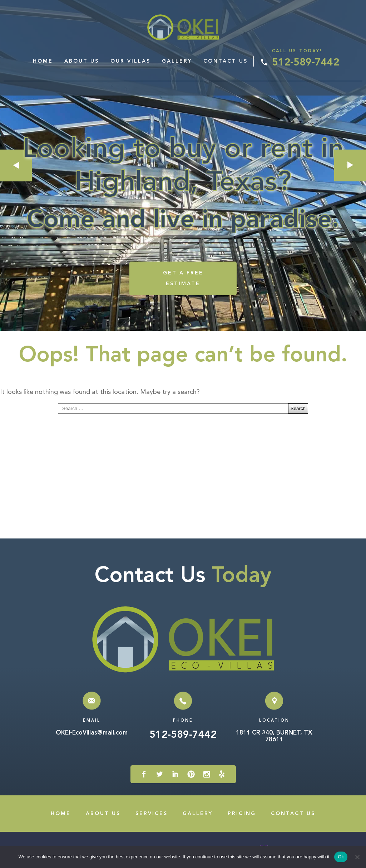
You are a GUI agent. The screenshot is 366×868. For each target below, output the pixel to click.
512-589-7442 (306, 63)
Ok (341, 857)
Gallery (177, 61)
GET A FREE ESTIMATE (183, 278)
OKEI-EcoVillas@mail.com (92, 733)
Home (43, 61)
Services (152, 814)
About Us (82, 61)
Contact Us (226, 61)
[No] (357, 857)
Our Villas (130, 61)
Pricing (242, 814)
